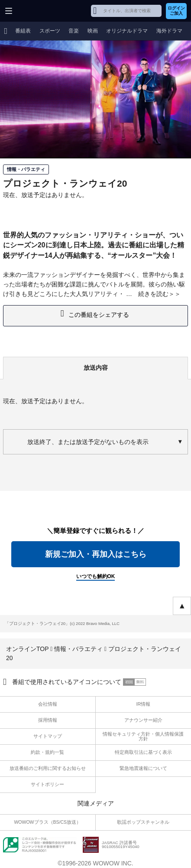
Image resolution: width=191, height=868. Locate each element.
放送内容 (96, 368)
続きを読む (153, 294)
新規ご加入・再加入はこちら (96, 554)
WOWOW (40, 11)
